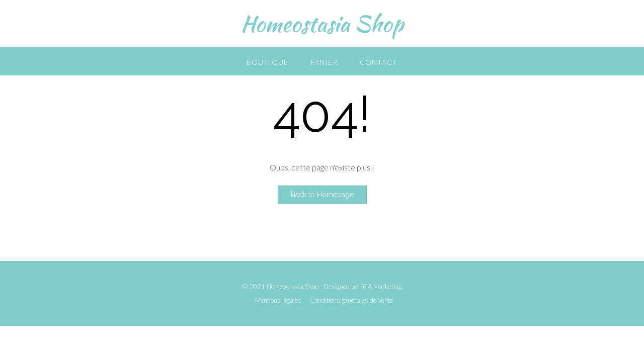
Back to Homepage (322, 195)
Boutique (267, 62)
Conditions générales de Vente (351, 300)
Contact (379, 62)
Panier (324, 62)
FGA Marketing (380, 287)
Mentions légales (278, 300)
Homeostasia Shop (322, 24)
